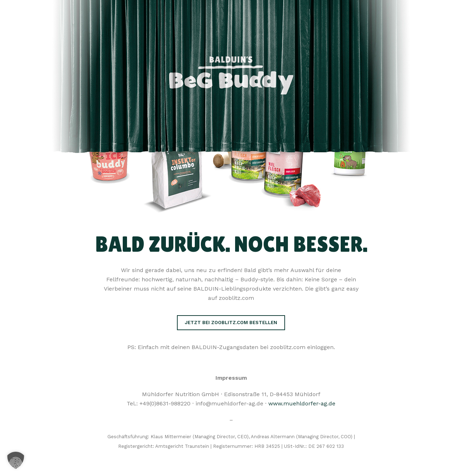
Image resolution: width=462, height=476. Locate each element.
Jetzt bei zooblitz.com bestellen (231, 323)
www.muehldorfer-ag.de (302, 403)
